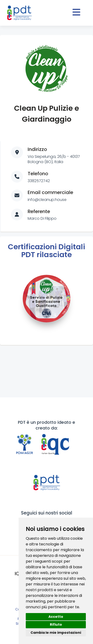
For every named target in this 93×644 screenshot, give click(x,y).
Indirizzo (37, 149)
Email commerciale (50, 192)
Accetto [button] (56, 617)
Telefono (38, 174)
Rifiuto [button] (56, 624)
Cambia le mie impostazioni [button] (56, 633)
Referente (39, 211)
